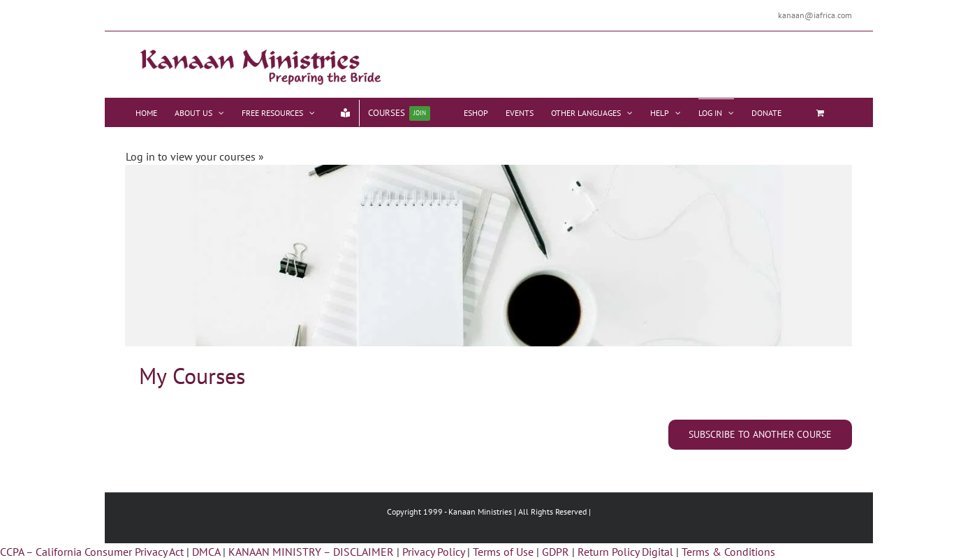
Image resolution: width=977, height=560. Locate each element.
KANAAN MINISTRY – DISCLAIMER (311, 552)
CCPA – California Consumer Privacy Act (92, 552)
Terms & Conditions (728, 552)
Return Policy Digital (625, 552)
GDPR (556, 552)
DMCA (206, 552)
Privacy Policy (433, 552)
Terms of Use (503, 552)
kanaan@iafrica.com (815, 15)
